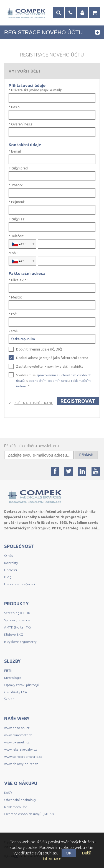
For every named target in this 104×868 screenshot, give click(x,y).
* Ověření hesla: (21, 124)
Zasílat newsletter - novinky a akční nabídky (50, 366)
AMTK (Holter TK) (17, 627)
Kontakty (11, 563)
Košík (8, 793)
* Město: (15, 297)
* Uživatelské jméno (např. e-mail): (35, 90)
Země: (14, 331)
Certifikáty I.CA (16, 692)
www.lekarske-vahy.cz (20, 749)
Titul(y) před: (19, 168)
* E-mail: (15, 151)
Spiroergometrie (17, 620)
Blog (8, 577)
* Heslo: (15, 107)
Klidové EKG (14, 634)
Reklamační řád (16, 807)
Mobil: (13, 253)
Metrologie (13, 678)
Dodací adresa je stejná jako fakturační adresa (52, 358)
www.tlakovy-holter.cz (21, 764)
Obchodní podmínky (20, 800)
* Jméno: (16, 185)
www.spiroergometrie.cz (23, 757)
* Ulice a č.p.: (18, 280)
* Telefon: (16, 236)
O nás (8, 556)
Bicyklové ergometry (20, 642)
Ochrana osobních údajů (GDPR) (29, 814)
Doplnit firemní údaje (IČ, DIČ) (39, 349)
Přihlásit (86, 455)
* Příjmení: (17, 202)
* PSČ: (13, 314)
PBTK (8, 670)
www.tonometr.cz (18, 735)
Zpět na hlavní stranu (34, 403)
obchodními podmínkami (48, 381)
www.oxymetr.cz (17, 742)
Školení (10, 699)
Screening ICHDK (17, 613)
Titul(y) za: (17, 219)
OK (69, 853)
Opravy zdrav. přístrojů (22, 685)
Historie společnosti (20, 584)
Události (11, 570)
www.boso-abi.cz (17, 728)
